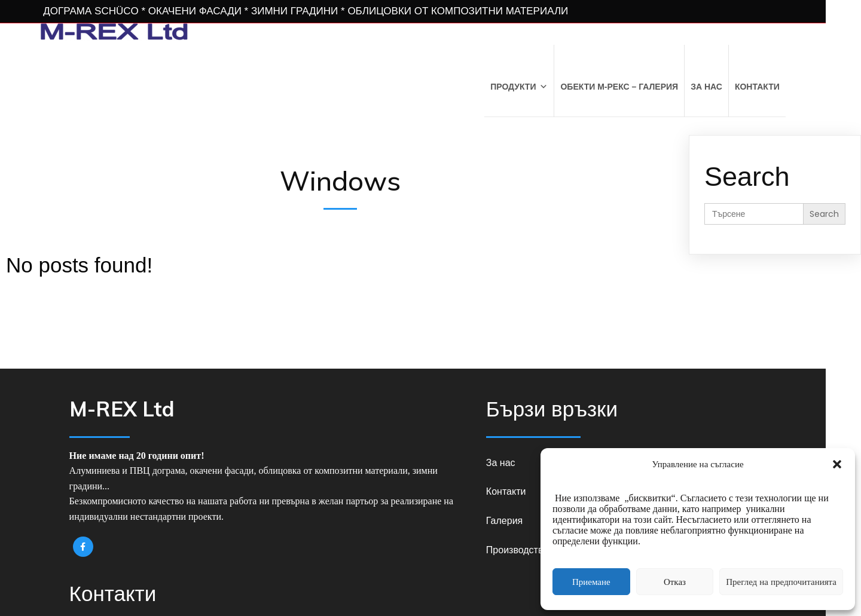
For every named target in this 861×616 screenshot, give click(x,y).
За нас (740, 86)
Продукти (552, 86)
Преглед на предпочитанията (781, 582)
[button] (837, 464)
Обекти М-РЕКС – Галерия (653, 86)
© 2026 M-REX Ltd (431, 586)
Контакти (791, 86)
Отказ (675, 582)
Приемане (591, 582)
